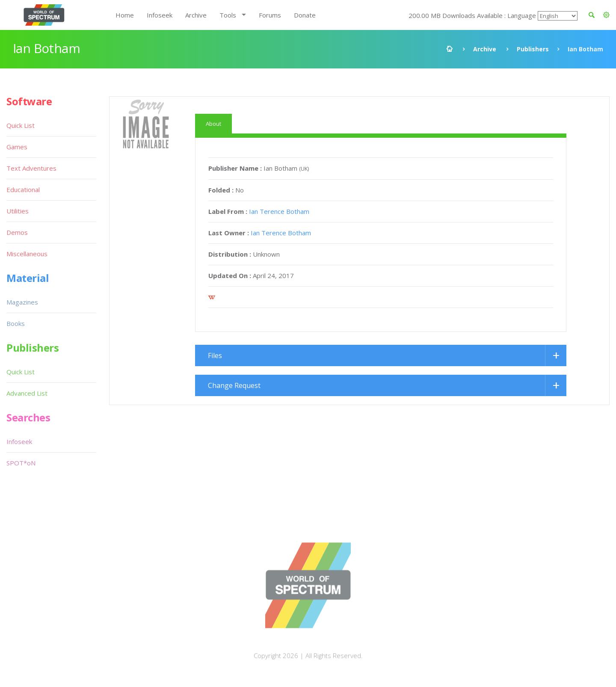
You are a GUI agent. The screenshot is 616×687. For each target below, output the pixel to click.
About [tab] (213, 124)
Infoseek (160, 15)
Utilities (18, 211)
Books (16, 323)
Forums (270, 15)
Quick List (21, 125)
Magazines (22, 302)
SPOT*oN (21, 463)
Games (17, 147)
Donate (305, 15)
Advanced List (27, 393)
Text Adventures (31, 168)
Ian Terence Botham (279, 211)
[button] (606, 15)
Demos (17, 232)
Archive (196, 15)
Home (125, 15)
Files (215, 355)
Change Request (234, 385)
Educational (23, 190)
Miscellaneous (27, 254)
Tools (228, 15)
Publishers (533, 49)
